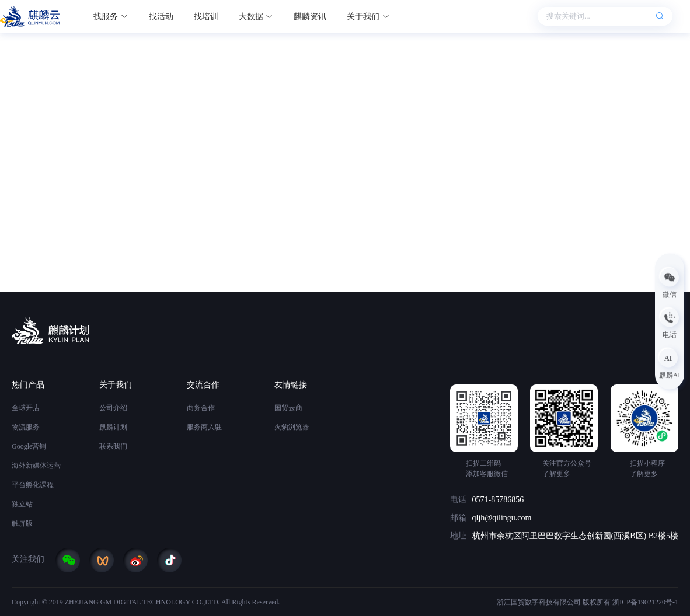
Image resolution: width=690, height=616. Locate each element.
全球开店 (26, 408)
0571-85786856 (498, 500)
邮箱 (458, 518)
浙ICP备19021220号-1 (645, 602)
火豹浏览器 (292, 427)
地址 (458, 536)
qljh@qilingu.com (502, 518)
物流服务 (26, 427)
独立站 (22, 504)
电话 (458, 500)
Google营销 (29, 446)
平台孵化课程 (33, 485)
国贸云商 (288, 408)
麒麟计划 (113, 427)
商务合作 (201, 408)
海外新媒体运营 (36, 466)
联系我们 (113, 446)
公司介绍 (113, 408)
